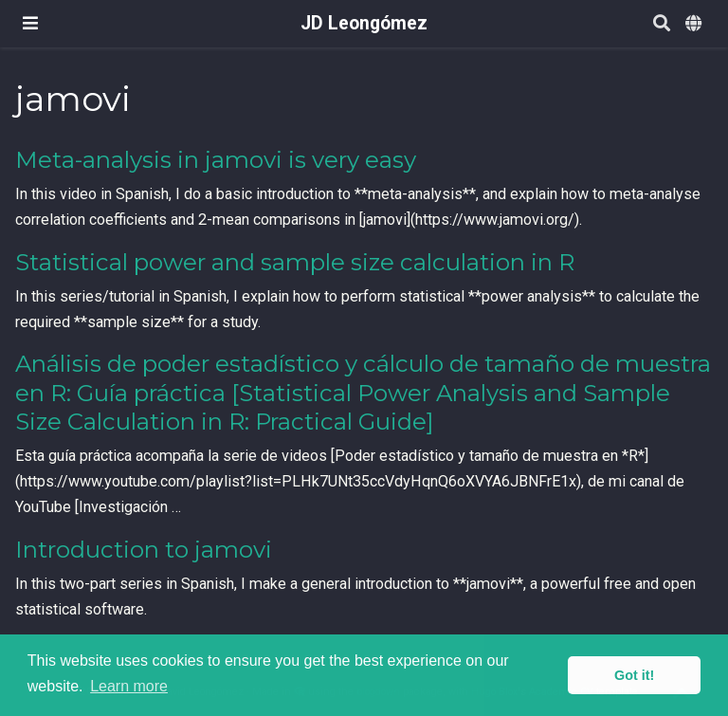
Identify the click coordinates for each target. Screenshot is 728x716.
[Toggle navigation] (30, 23)
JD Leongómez (364, 23)
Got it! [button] (634, 675)
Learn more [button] (129, 686)
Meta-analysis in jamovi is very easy (216, 160)
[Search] (662, 24)
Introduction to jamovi (144, 550)
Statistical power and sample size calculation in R (295, 262)
